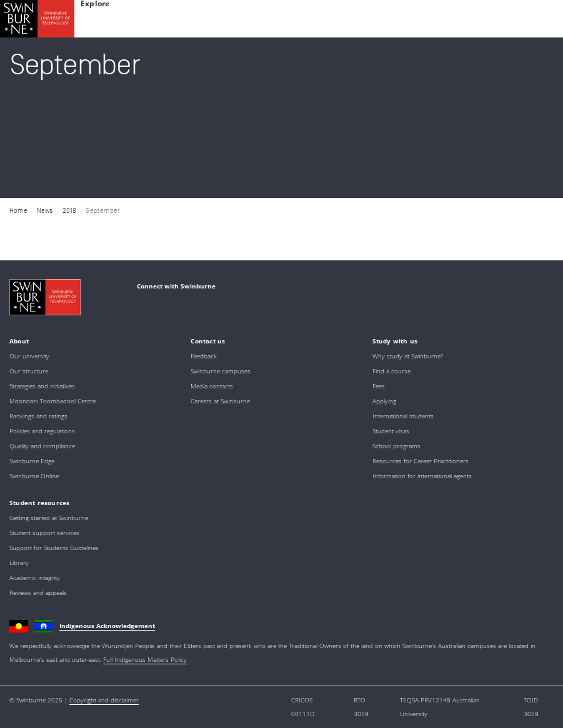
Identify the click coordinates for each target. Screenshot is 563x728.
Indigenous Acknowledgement (107, 626)
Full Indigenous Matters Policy (145, 659)
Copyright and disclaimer (104, 700)
